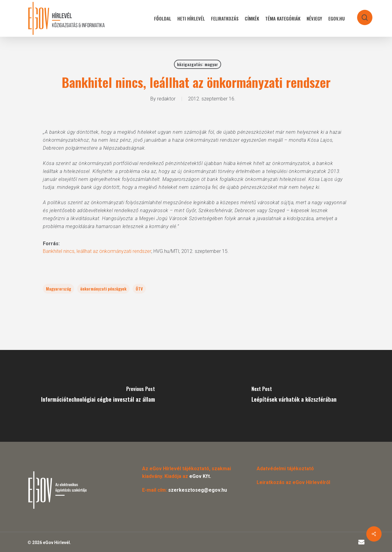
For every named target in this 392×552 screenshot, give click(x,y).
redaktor (166, 99)
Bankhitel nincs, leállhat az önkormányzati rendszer (97, 251)
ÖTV (139, 289)
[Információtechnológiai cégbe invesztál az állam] (98, 396)
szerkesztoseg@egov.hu (198, 490)
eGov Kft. (200, 476)
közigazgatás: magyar (198, 64)
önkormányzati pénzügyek (103, 289)
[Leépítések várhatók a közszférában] (294, 396)
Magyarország (58, 289)
